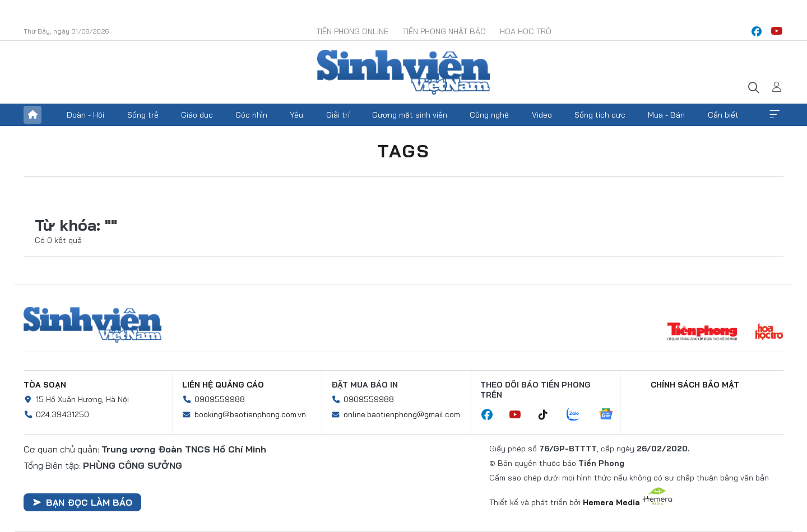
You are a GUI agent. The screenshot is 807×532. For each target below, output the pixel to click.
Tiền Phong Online (352, 31)
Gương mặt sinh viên (410, 115)
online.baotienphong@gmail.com (402, 414)
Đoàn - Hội (85, 115)
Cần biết (723, 115)
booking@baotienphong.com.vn (250, 414)
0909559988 (220, 399)
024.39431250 (62, 414)
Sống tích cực (600, 115)
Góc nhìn (251, 115)
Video (542, 115)
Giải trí (338, 115)
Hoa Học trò (526, 31)
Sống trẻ (143, 115)
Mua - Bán (666, 115)
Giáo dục (197, 115)
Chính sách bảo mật (695, 385)
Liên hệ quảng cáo (223, 385)
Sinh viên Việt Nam (92, 325)
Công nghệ (489, 115)
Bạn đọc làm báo (82, 502)
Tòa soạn (45, 385)
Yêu (296, 115)
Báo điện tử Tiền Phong (403, 72)
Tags (403, 151)
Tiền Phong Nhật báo (444, 31)
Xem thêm (774, 115)
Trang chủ (33, 115)
